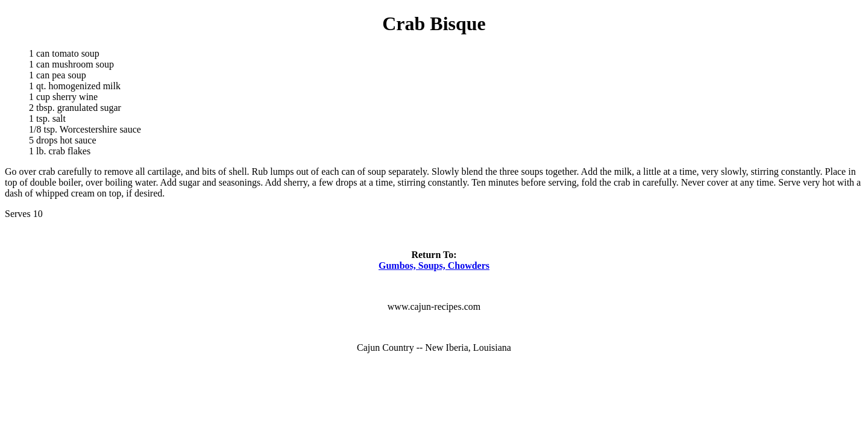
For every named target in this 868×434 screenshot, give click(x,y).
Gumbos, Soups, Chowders (434, 266)
